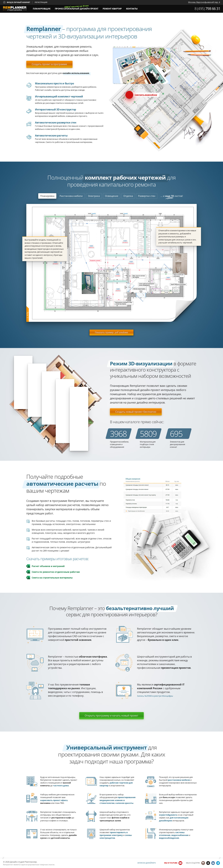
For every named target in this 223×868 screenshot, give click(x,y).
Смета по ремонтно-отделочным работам (56, 572)
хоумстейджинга (168, 815)
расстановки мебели (179, 780)
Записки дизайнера (147, 863)
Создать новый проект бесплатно (136, 412)
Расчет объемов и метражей (48, 566)
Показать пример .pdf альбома (111, 332)
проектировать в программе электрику (114, 834)
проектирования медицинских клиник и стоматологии (118, 800)
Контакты (132, 9)
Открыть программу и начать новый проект (111, 716)
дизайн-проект (77, 8)
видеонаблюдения (169, 838)
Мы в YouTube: (171, 863)
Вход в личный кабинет (18, 2)
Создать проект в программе (49, 64)
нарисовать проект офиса (54, 800)
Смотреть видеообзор (146, 95)
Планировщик (42, 9)
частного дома (61, 785)
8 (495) (207, 9)
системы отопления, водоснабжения (174, 834)
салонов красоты (124, 803)
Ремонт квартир (112, 9)
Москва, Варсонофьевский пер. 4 (204, 2)
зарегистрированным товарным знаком (38, 865)
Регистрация (41, 2)
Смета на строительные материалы (52, 578)
